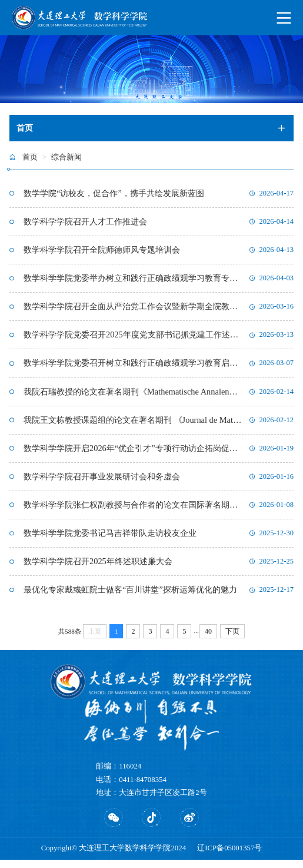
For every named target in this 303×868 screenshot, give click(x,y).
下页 (232, 640)
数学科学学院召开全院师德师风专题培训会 (102, 251)
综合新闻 (66, 157)
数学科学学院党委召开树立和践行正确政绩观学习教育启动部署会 (134, 367)
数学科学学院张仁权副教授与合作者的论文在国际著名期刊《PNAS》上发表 (134, 511)
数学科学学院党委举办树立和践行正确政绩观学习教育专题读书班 (134, 280)
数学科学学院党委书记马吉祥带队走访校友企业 (110, 540)
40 (208, 640)
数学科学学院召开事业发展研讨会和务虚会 (102, 482)
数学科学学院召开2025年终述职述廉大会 (98, 569)
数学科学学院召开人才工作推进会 (85, 223)
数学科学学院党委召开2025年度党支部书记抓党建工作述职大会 (134, 338)
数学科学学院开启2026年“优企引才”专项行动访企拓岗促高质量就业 (134, 453)
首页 (30, 157)
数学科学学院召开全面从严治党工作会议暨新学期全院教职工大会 (134, 309)
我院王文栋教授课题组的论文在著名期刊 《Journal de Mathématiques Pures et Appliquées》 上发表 (134, 425)
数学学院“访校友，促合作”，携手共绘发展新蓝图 (114, 194)
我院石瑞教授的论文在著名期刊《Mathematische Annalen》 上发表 (134, 396)
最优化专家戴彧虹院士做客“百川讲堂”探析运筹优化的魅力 (130, 598)
